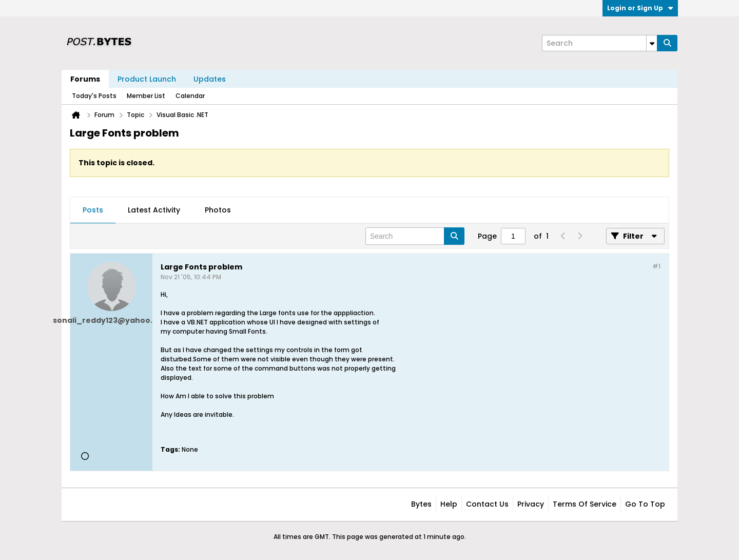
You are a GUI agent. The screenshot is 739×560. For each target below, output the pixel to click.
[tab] (93, 210)
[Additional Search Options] (652, 43)
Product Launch (147, 79)
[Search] (599, 43)
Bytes (421, 504)
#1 (656, 266)
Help (449, 504)
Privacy (531, 504)
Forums (85, 79)
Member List (146, 96)
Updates (210, 79)
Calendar (190, 96)
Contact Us (487, 504)
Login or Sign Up (640, 8)
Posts (93, 210)
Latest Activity (154, 210)
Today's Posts (94, 96)
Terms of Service (585, 504)
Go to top (645, 504)
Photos (218, 210)
